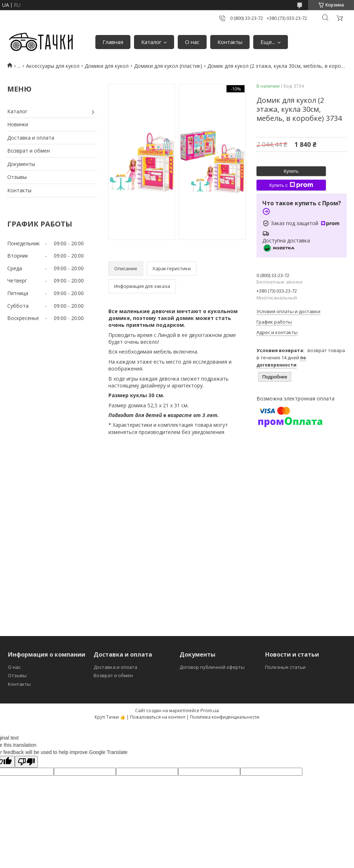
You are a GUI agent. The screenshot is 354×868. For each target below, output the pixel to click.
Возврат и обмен (29, 151)
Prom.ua (210, 710)
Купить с (291, 185)
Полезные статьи (285, 667)
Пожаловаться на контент (158, 717)
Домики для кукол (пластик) (168, 66)
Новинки (18, 124)
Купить (291, 171)
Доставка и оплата (31, 138)
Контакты (230, 42)
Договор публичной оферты (212, 667)
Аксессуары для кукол (53, 66)
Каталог (151, 42)
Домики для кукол (107, 66)
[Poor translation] (26, 762)
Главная (113, 42)
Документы (21, 164)
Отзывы (17, 177)
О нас (192, 42)
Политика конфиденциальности (225, 717)
